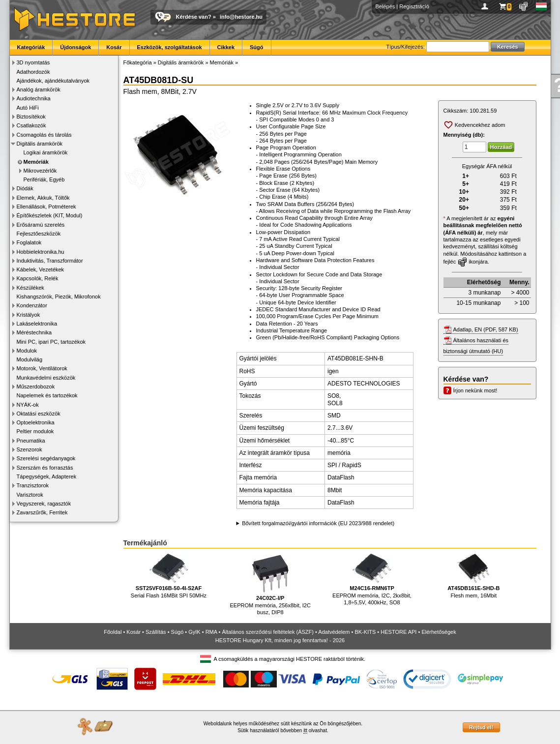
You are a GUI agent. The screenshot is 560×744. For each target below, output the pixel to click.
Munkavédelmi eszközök (46, 378)
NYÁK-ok (28, 405)
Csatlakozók (31, 125)
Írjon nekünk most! (475, 390)
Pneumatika (31, 441)
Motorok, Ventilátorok (42, 368)
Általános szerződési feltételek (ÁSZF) (267, 632)
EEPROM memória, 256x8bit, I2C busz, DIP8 (270, 584)
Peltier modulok (35, 431)
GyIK (194, 632)
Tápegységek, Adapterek (47, 476)
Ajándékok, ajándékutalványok (53, 81)
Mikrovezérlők (40, 171)
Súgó (257, 47)
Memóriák (36, 162)
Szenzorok (29, 449)
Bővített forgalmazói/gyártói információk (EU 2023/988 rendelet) (318, 523)
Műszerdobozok (36, 387)
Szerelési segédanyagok (46, 458)
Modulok (27, 351)
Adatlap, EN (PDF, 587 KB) (486, 329)
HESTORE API (398, 632)
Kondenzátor (32, 305)
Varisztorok (30, 495)
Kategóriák (31, 47)
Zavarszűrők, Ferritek (42, 512)
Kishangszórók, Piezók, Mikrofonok (59, 297)
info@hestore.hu (241, 17)
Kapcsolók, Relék (38, 278)
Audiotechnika (34, 98)
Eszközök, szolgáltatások (170, 47)
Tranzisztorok (33, 485)
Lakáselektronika (37, 324)
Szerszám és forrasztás (45, 468)
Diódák (25, 188)
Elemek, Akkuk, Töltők (43, 198)
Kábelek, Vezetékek (41, 269)
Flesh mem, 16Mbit (473, 576)
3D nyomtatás (33, 62)
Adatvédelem (334, 632)
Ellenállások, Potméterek (46, 207)
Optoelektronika (36, 422)
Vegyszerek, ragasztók (44, 504)
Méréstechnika (34, 332)
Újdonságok (75, 47)
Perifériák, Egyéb (44, 179)
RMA (211, 632)
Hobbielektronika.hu (41, 252)
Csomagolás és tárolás (44, 135)
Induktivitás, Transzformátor (50, 261)
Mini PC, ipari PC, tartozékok (51, 342)
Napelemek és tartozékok (47, 395)
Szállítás (156, 632)
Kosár (114, 47)
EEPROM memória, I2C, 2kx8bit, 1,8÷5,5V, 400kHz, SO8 (372, 580)
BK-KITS (366, 632)
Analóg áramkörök (39, 89)
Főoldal (113, 632)
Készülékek (30, 288)
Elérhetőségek (439, 632)
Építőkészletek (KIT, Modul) (50, 215)
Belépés (385, 6)
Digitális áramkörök (40, 144)
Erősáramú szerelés (41, 225)
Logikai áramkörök (46, 152)
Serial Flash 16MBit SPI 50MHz (169, 576)
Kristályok (29, 315)
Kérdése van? (194, 17)
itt (305, 730)
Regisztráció (414, 6)
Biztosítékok (31, 117)
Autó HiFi (28, 108)
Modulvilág (30, 359)
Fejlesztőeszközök (39, 234)
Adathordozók (33, 72)
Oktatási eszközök (39, 414)
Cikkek (226, 47)
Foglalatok (29, 242)
